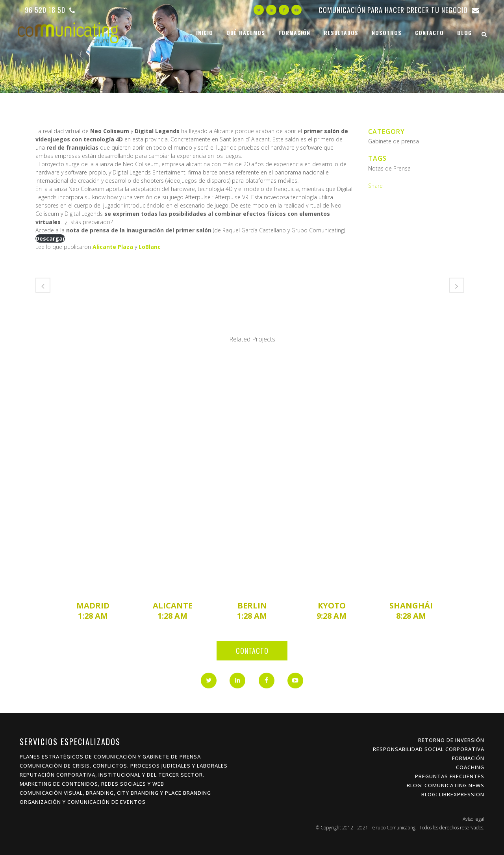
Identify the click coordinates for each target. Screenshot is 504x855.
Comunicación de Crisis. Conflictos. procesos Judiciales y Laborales (124, 766)
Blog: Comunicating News (446, 785)
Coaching (470, 767)
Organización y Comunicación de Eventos (83, 802)
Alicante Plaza (113, 247)
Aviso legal (473, 819)
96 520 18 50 (50, 10)
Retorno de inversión (451, 740)
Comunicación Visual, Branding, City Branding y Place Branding (115, 793)
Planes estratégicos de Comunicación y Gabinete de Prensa (110, 757)
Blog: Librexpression (453, 794)
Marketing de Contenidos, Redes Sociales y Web (92, 784)
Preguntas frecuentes (450, 776)
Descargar (50, 238)
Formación (468, 758)
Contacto (252, 651)
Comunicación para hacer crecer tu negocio (399, 10)
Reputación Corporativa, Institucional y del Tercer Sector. (112, 775)
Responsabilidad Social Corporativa (429, 749)
